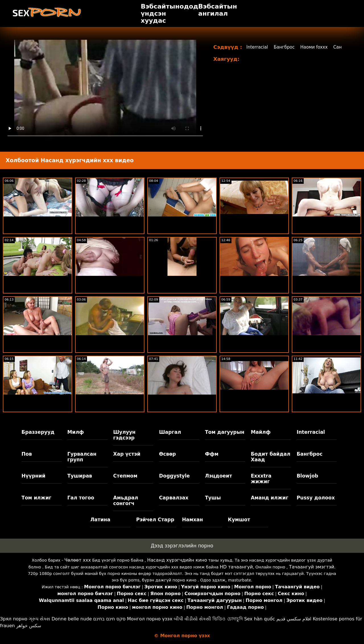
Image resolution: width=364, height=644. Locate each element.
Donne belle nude (72, 619)
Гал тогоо (81, 498)
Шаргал (170, 432)
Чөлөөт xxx (77, 560)
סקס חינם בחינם (109, 619)
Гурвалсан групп (82, 457)
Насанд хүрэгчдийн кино (177, 560)
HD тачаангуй (236, 567)
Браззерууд (38, 432)
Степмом (125, 476)
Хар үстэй (127, 454)
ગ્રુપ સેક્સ (39, 619)
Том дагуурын (225, 432)
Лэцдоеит (219, 476)
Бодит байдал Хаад (271, 457)
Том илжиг (37, 498)
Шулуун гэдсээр (124, 435)
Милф (76, 432)
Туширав (80, 476)
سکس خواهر (29, 626)
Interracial (258, 47)
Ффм (212, 454)
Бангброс (286, 47)
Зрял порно (14, 619)
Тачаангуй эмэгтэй (312, 567)
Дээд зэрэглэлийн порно (182, 546)
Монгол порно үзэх (150, 619)
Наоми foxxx (318, 47)
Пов (27, 454)
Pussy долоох (316, 498)
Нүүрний (34, 476)
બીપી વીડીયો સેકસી (192, 619)
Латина (100, 520)
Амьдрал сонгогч (126, 501)
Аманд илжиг (270, 498)
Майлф (261, 432)
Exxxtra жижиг (261, 479)
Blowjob (307, 476)
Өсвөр (167, 454)
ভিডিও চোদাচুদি (227, 619)
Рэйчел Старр (155, 520)
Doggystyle (174, 476)
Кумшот (239, 520)
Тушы (213, 498)
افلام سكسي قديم (294, 619)
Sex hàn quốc (260, 619)
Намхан (193, 520)
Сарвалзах (174, 498)
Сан (342, 47)
